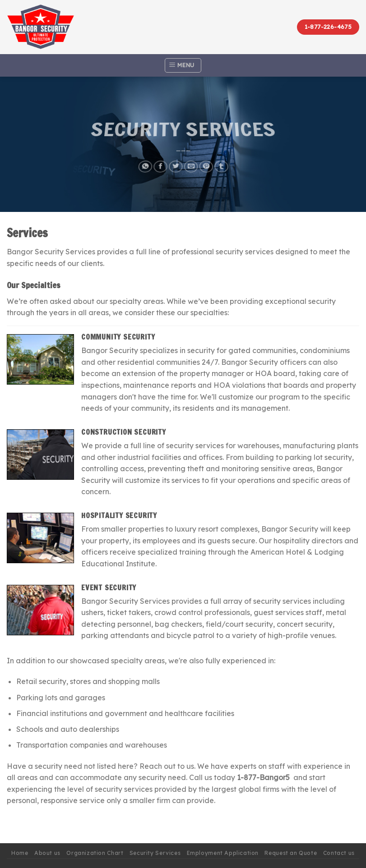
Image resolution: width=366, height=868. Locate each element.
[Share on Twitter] (175, 163)
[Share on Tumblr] (222, 163)
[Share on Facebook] (160, 163)
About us (47, 853)
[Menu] (183, 65)
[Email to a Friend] (191, 163)
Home (20, 853)
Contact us (339, 853)
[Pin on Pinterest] (206, 163)
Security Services (155, 853)
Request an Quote (291, 853)
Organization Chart (95, 853)
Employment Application (223, 853)
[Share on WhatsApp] (144, 163)
